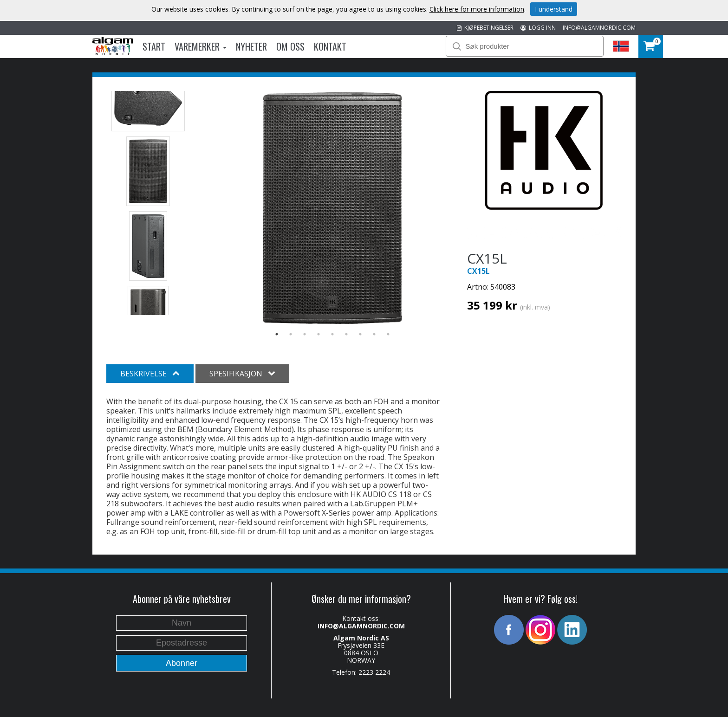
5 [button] (332, 334)
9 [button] (388, 334)
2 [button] (291, 334)
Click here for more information (477, 9)
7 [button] (360, 334)
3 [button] (305, 334)
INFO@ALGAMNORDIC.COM (599, 28)
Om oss (290, 46)
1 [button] (277, 334)
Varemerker (201, 46)
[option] (333, 208)
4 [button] (318, 334)
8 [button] (374, 334)
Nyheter (251, 46)
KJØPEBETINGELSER (485, 28)
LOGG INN (538, 28)
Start (154, 46)
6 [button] (346, 334)
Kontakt (330, 46)
